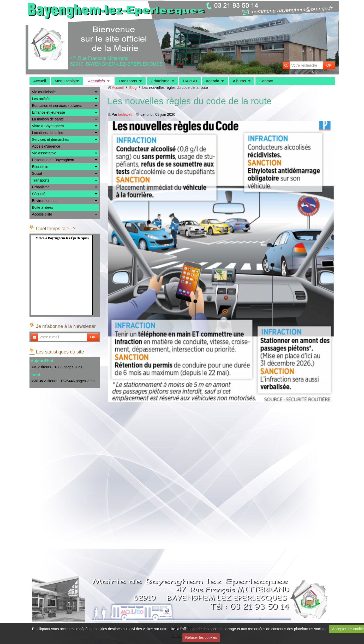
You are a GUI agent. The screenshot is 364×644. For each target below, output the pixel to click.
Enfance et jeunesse (49, 112)
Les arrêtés (41, 99)
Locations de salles (48, 133)
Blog (133, 88)
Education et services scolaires (57, 106)
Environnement (44, 201)
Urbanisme (160, 81)
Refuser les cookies (201, 637)
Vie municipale (44, 92)
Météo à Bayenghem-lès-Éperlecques (62, 238)
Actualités (96, 81)
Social (37, 173)
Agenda (212, 81)
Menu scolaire (67, 81)
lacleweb (125, 114)
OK (329, 65)
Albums (239, 81)
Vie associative (44, 153)
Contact (266, 81)
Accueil (40, 81)
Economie (40, 167)
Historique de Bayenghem (53, 160)
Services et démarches (51, 140)
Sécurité (39, 194)
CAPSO (190, 81)
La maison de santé (48, 119)
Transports (128, 81)
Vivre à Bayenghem (48, 126)
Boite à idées (43, 207)
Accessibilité (42, 214)
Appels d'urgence (46, 146)
